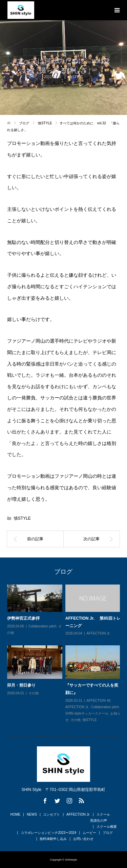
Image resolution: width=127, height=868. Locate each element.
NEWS (32, 814)
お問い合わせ (83, 839)
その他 (34, 693)
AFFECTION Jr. (98, 634)
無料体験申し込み (53, 839)
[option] (65, 654)
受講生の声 (99, 821)
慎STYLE (22, 518)
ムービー (89, 833)
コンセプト (51, 814)
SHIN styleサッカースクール (87, 713)
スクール (103, 814)
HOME (15, 814)
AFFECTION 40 (98, 701)
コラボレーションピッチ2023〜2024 (49, 833)
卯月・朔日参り (21, 686)
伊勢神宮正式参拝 (23, 619)
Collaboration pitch (43, 626)
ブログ (108, 833)
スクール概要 (107, 827)
